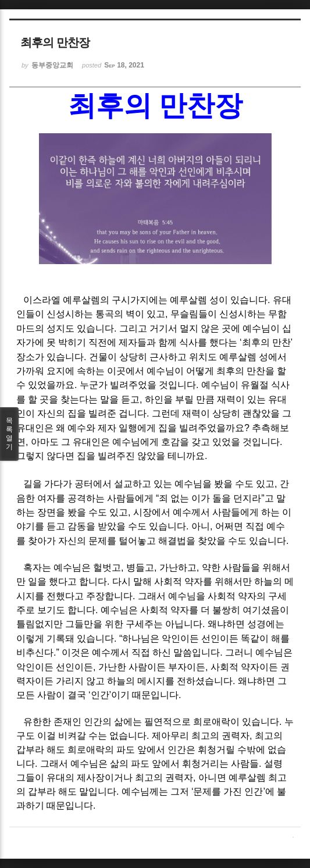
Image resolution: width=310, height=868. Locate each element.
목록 (9, 434)
